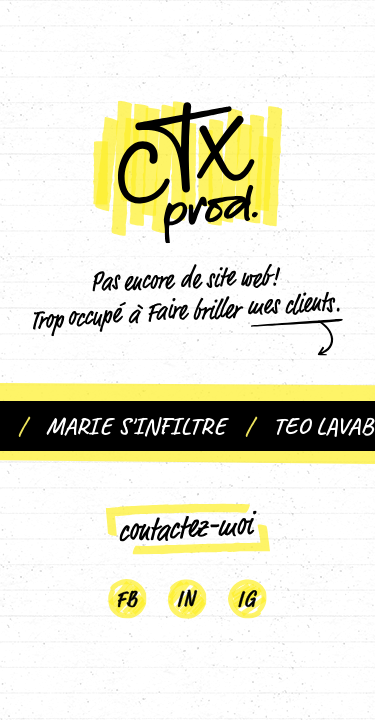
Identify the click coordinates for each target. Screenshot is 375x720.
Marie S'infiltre (141, 426)
